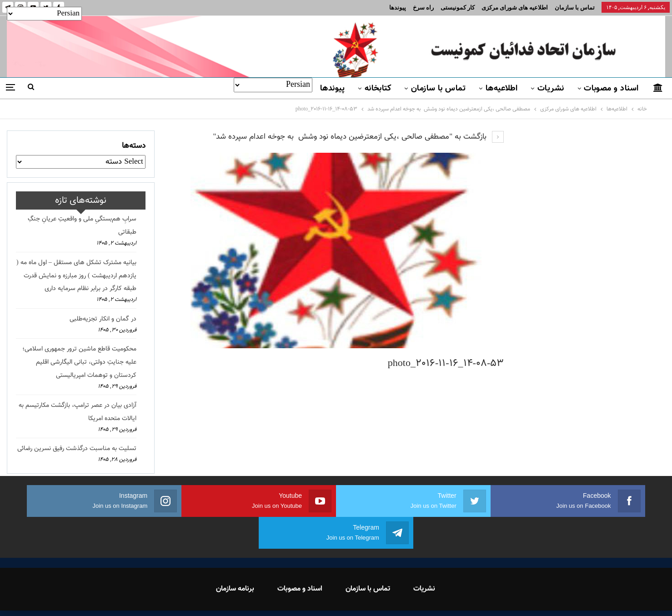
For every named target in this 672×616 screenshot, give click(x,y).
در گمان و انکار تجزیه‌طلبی (103, 319)
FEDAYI (316, 597)
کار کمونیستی (458, 8)
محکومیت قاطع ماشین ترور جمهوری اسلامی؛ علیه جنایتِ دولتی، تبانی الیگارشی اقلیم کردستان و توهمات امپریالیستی (79, 362)
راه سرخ (423, 8)
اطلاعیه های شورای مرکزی (515, 8)
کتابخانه (378, 89)
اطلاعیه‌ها (502, 89)
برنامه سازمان (235, 557)
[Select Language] (273, 85)
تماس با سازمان (575, 8)
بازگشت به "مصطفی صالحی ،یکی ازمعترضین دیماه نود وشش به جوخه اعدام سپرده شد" (358, 137)
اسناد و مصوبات (611, 89)
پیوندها (398, 8)
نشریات (551, 89)
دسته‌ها (134, 146)
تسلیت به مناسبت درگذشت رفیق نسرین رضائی (77, 449)
